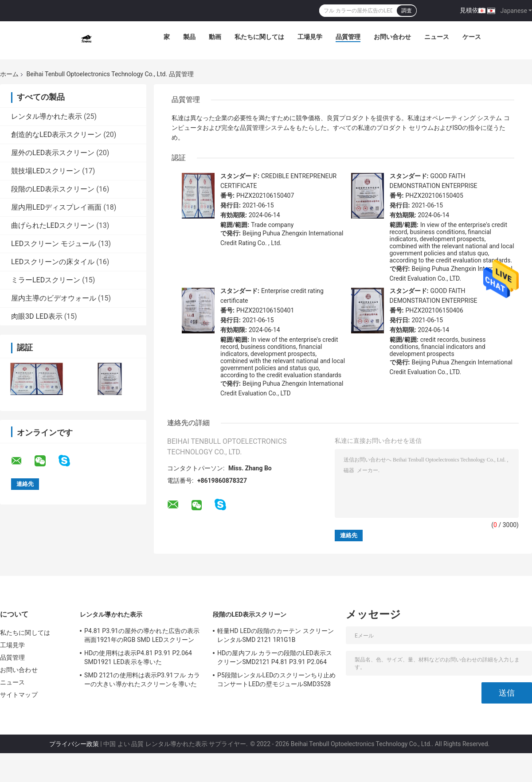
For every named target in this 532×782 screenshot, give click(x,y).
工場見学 (310, 37)
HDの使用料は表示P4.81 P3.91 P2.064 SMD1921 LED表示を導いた (138, 657)
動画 (215, 37)
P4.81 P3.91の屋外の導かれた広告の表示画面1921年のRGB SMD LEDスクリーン (142, 635)
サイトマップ (19, 695)
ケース (472, 37)
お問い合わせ (392, 37)
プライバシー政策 (74, 744)
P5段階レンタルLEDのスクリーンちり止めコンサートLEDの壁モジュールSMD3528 (277, 680)
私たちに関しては (259, 37)
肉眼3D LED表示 (37, 316)
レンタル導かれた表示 (47, 116)
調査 (407, 11)
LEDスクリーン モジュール (54, 244)
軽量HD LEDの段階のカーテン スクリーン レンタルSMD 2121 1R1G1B (276, 635)
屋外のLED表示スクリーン (53, 153)
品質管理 (348, 37)
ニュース (437, 37)
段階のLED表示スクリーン (53, 189)
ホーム (9, 74)
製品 (189, 37)
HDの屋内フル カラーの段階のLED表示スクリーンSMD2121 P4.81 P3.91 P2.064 (275, 657)
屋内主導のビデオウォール (54, 298)
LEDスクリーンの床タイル (53, 262)
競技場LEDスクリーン (46, 171)
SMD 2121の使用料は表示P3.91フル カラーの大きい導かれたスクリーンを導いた (142, 680)
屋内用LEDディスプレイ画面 (56, 207)
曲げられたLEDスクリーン (53, 225)
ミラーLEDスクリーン (46, 280)
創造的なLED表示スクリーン (56, 135)
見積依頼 (472, 10)
